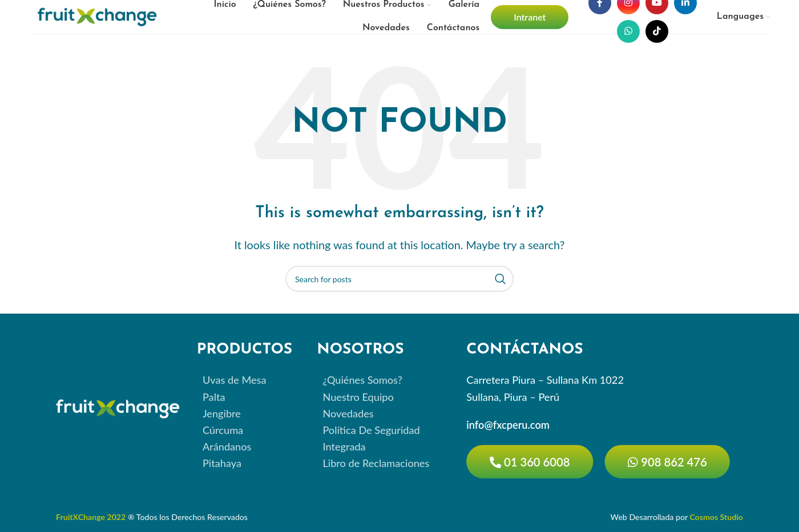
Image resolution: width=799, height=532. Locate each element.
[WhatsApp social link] (628, 31)
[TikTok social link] (657, 31)
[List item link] (248, 381)
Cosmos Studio (716, 516)
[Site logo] (97, 15)
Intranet (530, 17)
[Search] (399, 279)
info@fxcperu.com (508, 425)
